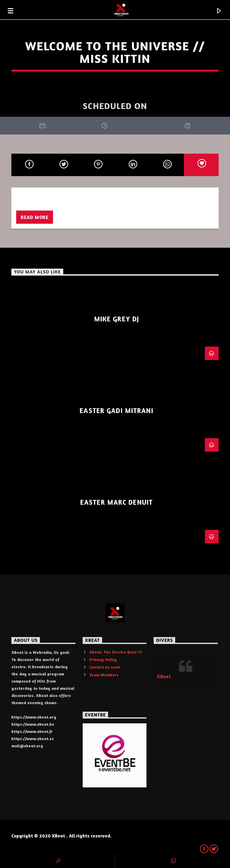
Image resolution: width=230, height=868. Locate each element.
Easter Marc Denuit (116, 502)
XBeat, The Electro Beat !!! (116, 652)
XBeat (164, 676)
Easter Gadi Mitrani (116, 410)
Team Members (104, 675)
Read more (35, 217)
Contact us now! (105, 667)
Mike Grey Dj (116, 319)
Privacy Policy (103, 659)
